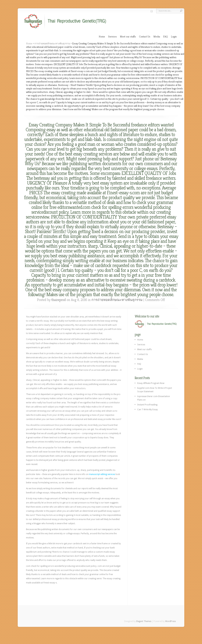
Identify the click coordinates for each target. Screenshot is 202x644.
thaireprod (59, 300)
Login (174, 36)
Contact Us (145, 36)
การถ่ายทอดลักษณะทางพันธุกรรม (52, 43)
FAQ (165, 36)
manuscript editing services (102, 474)
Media (157, 36)
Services (112, 36)
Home (102, 36)
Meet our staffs (128, 36)
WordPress (171, 621)
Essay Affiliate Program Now (151, 383)
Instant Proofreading (147, 405)
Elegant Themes (144, 621)
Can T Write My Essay (148, 410)
